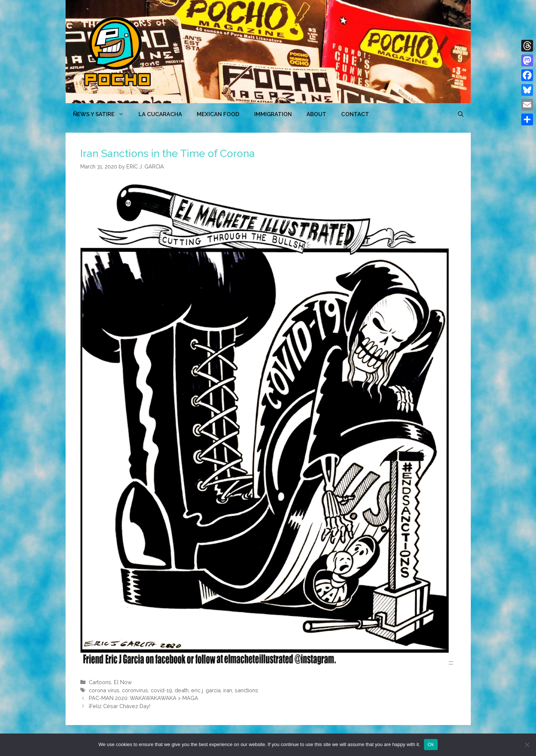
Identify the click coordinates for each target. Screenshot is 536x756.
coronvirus (135, 690)
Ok (431, 744)
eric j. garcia (206, 690)
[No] (527, 745)
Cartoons (100, 682)
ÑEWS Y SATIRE (102, 114)
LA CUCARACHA (160, 114)
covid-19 (161, 690)
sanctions (246, 690)
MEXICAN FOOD (218, 114)
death (182, 690)
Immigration (273, 114)
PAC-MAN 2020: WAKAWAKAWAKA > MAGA (143, 698)
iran (228, 690)
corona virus (104, 690)
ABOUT (316, 114)
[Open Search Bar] (461, 114)
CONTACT (355, 114)
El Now (123, 682)
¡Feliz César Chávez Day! (120, 706)
